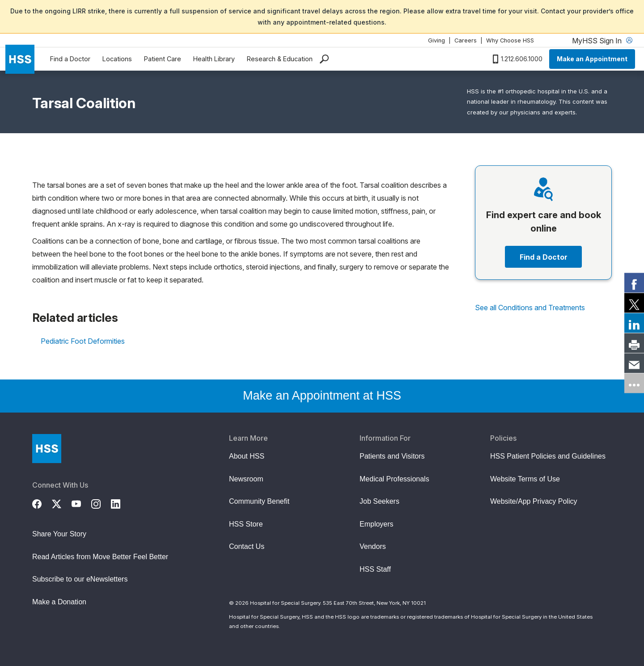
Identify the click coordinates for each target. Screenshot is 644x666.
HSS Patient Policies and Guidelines (548, 456)
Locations (117, 59)
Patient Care (163, 59)
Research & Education (280, 59)
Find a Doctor (70, 59)
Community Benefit (259, 501)
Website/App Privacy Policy (534, 501)
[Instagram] (101, 503)
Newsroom (246, 479)
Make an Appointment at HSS (322, 396)
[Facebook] (42, 503)
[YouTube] (81, 503)
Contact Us (247, 546)
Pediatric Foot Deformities (83, 341)
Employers (377, 524)
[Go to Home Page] (47, 449)
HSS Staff (375, 569)
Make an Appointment (592, 59)
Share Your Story (59, 534)
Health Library (214, 59)
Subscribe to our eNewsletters (80, 579)
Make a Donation (59, 602)
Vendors (373, 546)
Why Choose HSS (510, 40)
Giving (436, 40)
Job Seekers (379, 501)
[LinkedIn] (121, 503)
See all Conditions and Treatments (530, 308)
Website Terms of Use (525, 479)
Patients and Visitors (392, 456)
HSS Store (246, 524)
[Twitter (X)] (62, 503)
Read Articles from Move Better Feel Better (100, 557)
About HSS (247, 456)
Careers (466, 40)
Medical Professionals (394, 479)
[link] (634, 283)
